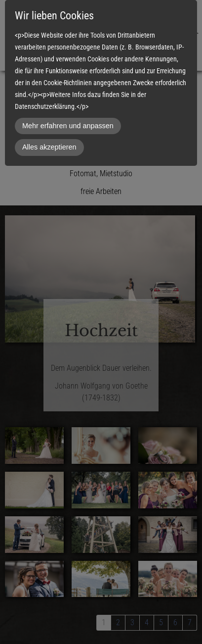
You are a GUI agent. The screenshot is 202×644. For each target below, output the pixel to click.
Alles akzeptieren (49, 147)
